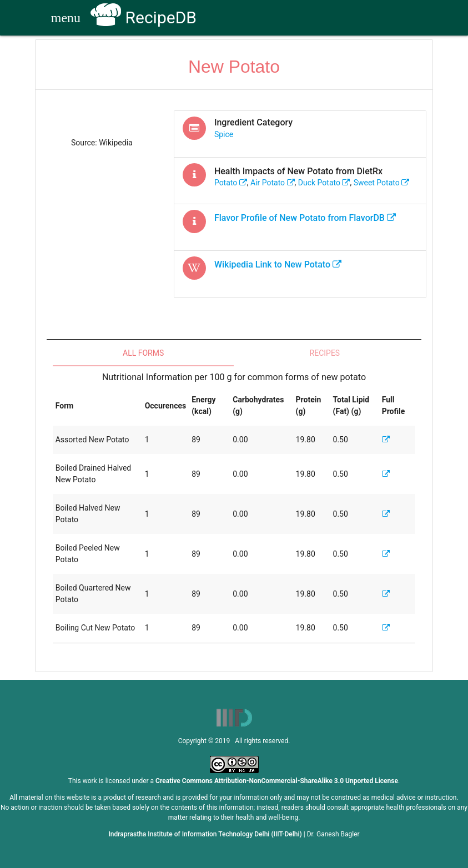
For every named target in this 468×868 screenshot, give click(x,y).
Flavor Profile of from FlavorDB (305, 218)
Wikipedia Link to (278, 264)
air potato (273, 183)
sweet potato (382, 183)
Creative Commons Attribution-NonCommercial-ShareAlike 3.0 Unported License (277, 781)
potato (231, 183)
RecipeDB (144, 17)
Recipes (325, 353)
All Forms (143, 353)
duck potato (324, 183)
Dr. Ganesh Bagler (333, 834)
